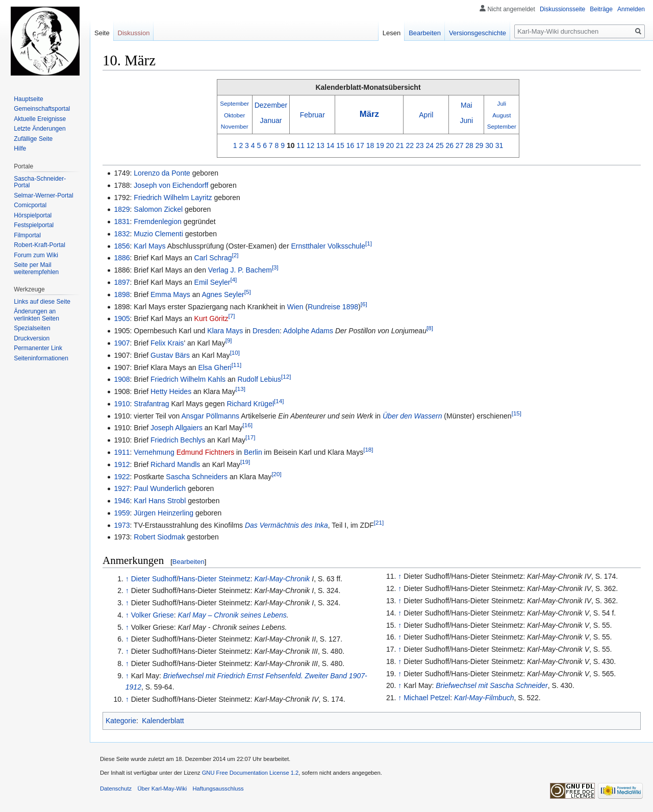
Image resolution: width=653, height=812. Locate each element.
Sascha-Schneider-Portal (40, 182)
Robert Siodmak (159, 537)
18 (370, 145)
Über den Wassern (412, 416)
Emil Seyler (212, 282)
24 (430, 145)
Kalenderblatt (163, 721)
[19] (245, 462)
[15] (517, 413)
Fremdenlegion (157, 222)
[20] (276, 474)
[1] (369, 243)
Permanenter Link (38, 348)
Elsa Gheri (215, 367)
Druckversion (32, 338)
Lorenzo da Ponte (162, 173)
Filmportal (27, 235)
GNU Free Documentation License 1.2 (250, 773)
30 (489, 145)
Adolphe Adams (308, 331)
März (369, 114)
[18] (368, 449)
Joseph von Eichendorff (171, 185)
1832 (122, 234)
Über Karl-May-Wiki (162, 789)
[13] (241, 389)
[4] (233, 279)
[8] (430, 328)
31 (499, 145)
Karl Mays (149, 246)
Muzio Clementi (158, 234)
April (426, 115)
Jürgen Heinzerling (164, 513)
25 (440, 145)
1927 (122, 488)
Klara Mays (225, 331)
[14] (279, 401)
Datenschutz (116, 789)
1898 (122, 294)
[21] (379, 522)
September (234, 103)
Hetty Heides (171, 391)
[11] (236, 365)
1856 (122, 246)
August (501, 115)
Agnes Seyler (223, 294)
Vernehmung (154, 452)
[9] (229, 340)
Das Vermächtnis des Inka (286, 525)
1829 (122, 209)
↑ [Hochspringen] (127, 579)
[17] (250, 438)
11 (300, 145)
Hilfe (20, 149)
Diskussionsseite (562, 9)
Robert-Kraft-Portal (40, 245)
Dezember (271, 105)
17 (360, 145)
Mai (467, 105)
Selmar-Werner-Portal (43, 195)
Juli (502, 103)
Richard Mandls (175, 464)
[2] (235, 255)
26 (449, 145)
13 (320, 145)
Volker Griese (153, 615)
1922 (122, 477)
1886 (122, 258)
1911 (122, 452)
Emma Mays (170, 294)
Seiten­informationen (41, 358)
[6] (364, 304)
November (235, 126)
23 (420, 145)
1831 (122, 222)
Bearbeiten (189, 562)
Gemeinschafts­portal (42, 109)
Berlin (253, 452)
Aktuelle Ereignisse (40, 119)
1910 (122, 404)
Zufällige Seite (33, 139)
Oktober (234, 115)
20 (390, 145)
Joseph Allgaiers (177, 428)
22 (410, 145)
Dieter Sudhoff (154, 579)
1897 (122, 282)
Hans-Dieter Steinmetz (215, 579)
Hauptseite (28, 99)
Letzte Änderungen (40, 129)
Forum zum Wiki (36, 255)
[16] (248, 425)
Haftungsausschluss (218, 789)
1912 (122, 464)
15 (340, 145)
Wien (295, 307)
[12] (286, 377)
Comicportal (30, 205)
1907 (122, 343)
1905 (122, 318)
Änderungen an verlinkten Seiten (36, 315)
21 (400, 145)
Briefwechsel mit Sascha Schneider (492, 685)
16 (350, 145)
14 (331, 145)
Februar (312, 115)
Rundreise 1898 (333, 307)
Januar (271, 120)
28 (469, 145)
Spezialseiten (32, 328)
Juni (466, 120)
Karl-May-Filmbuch (484, 698)
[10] (235, 352)
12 (311, 145)
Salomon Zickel (158, 209)
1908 (122, 379)
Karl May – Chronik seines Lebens (232, 615)
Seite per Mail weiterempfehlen (36, 268)
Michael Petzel (427, 698)
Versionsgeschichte (478, 33)
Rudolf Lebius (259, 379)
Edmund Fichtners (206, 452)
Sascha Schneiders (197, 477)
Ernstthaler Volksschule (328, 246)
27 (460, 145)
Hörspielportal (33, 215)
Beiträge (601, 9)
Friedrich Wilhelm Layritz (173, 198)
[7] (232, 316)
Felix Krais (167, 343)
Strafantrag (151, 404)
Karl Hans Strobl (160, 501)
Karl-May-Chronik (282, 579)
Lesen (392, 33)
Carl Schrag (213, 258)
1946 (122, 501)
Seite (102, 33)
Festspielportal (34, 225)
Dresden (266, 331)
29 (480, 145)
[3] (275, 268)
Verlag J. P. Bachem (240, 270)
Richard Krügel (250, 404)
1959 (122, 513)
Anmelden (631, 9)
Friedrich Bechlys (178, 440)
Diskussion (134, 33)
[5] (248, 292)
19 (380, 145)
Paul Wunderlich (160, 488)
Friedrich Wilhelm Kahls (188, 379)
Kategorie (121, 721)
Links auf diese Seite (42, 302)
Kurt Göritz (211, 318)
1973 (122, 525)
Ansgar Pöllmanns (210, 416)
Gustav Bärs (170, 355)
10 (291, 145)
